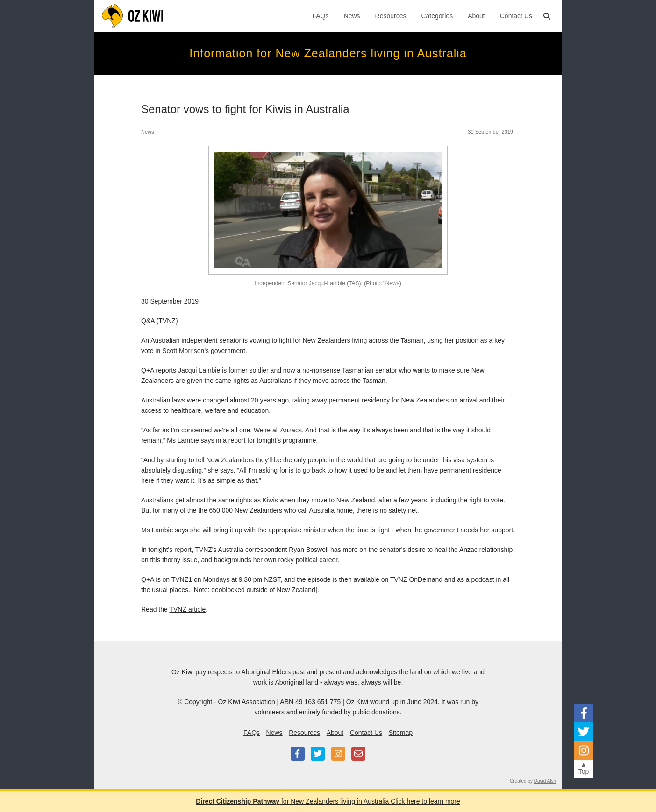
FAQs (321, 16)
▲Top (584, 768)
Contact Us (516, 16)
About (476, 16)
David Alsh (545, 781)
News (352, 16)
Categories (437, 16)
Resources (391, 16)
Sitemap (401, 733)
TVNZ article (187, 609)
